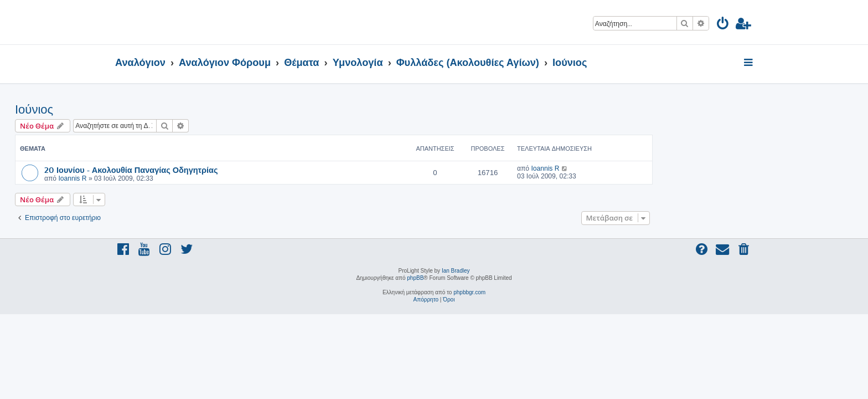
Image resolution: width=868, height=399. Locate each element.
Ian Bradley (456, 271)
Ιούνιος (134, 109)
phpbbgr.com (469, 292)
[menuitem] (723, 25)
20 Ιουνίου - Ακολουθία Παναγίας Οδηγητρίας (231, 170)
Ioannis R (172, 178)
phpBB (415, 278)
